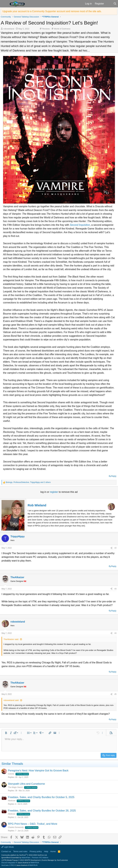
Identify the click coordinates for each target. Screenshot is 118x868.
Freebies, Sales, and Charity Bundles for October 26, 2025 (42, 811)
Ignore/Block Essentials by (25, 858)
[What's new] (109, 4)
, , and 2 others (28, 482)
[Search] (115, 4)
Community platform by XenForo (24, 855)
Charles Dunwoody (16, 827)
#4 (115, 633)
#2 (115, 548)
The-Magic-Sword (15, 787)
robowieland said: (11, 700)
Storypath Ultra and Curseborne (26, 784)
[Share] (111, 548)
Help (46, 851)
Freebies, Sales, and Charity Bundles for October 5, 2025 (41, 797)
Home (53, 851)
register (54, 492)
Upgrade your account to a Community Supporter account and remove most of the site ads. (52, 11)
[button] (4, 4)
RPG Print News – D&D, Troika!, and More (33, 824)
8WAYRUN (35, 863)
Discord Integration (8, 863)
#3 (115, 589)
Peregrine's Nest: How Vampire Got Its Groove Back (38, 771)
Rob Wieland (37, 505)
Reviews (46, 29)
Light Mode (8, 847)
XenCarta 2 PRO (8, 865)
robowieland (9, 29)
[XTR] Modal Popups (21, 860)
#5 (115, 694)
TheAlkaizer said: (11, 639)
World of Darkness (62, 29)
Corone (11, 774)
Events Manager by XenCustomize (55, 860)
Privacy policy (36, 851)
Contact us (6, 851)
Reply (114, 476)
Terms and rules (20, 851)
